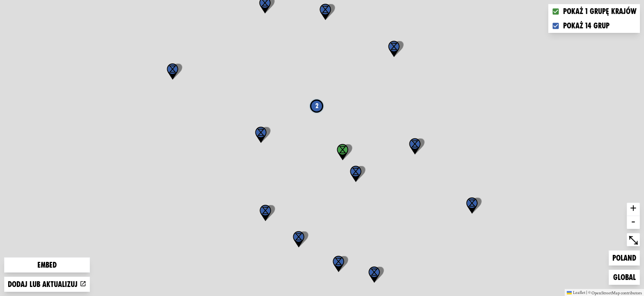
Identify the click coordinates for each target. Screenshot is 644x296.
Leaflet (576, 292)
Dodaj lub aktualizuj (47, 284)
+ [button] (633, 209)
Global (626, 276)
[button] (472, 206)
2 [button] (317, 106)
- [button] (633, 222)
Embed (47, 265)
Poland (626, 257)
